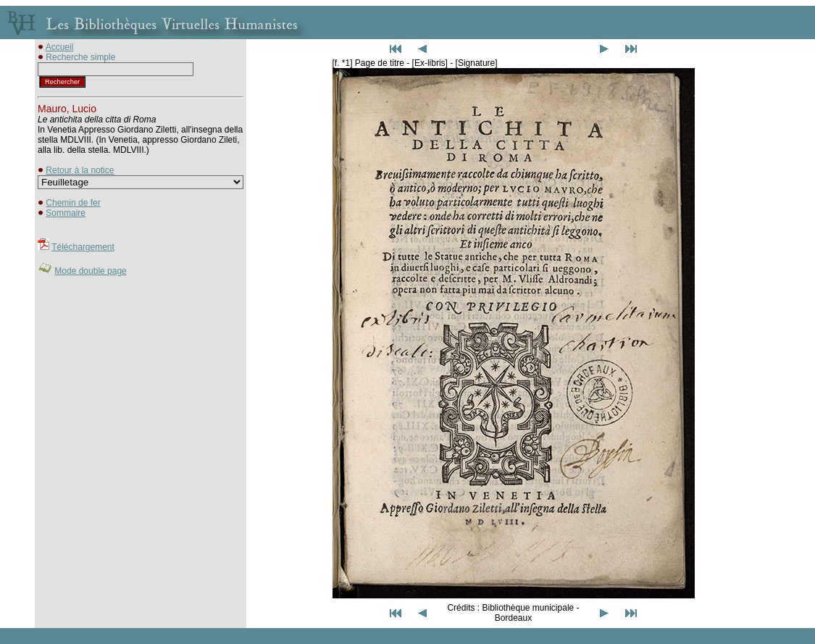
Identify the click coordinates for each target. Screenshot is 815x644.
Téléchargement (83, 247)
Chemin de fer (73, 203)
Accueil (60, 47)
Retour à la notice (80, 170)
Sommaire (66, 213)
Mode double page (90, 271)
